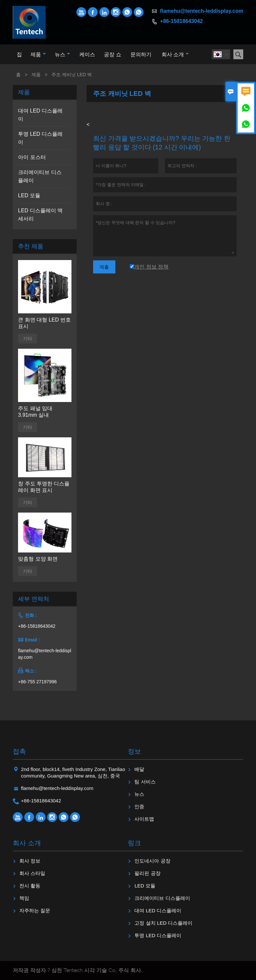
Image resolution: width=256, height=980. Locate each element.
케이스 (87, 54)
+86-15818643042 (181, 21)
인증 (139, 806)
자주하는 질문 (35, 910)
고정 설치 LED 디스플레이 (163, 923)
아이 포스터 (32, 157)
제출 (104, 267)
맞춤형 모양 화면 (38, 559)
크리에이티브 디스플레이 (162, 898)
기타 (28, 339)
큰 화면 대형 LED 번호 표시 (44, 323)
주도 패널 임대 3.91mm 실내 (35, 412)
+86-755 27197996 (37, 682)
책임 (24, 898)
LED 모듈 (29, 195)
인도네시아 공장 (152, 861)
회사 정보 (30, 861)
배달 (139, 769)
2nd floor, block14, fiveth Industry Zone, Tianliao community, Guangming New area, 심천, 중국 (73, 772)
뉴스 (62, 54)
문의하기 (141, 54)
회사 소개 (175, 54)
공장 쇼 (112, 54)
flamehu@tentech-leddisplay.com (202, 11)
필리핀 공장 (147, 873)
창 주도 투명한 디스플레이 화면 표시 (44, 487)
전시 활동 (30, 886)
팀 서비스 (145, 782)
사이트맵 (144, 819)
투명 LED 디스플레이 (158, 935)
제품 (38, 54)
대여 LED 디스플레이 (158, 910)
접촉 (19, 751)
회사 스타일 (32, 873)
